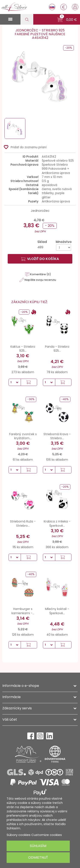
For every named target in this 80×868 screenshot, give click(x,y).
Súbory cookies (19, 835)
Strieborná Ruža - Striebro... (23, 524)
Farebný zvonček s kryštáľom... (23, 436)
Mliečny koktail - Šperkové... (57, 611)
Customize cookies (47, 835)
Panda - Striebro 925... (57, 349)
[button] (67, 20)
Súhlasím (38, 846)
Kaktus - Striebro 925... (23, 349)
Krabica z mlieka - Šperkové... (57, 524)
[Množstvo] (64, 248)
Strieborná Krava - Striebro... (57, 436)
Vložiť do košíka (40, 259)
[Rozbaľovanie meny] (64, 7)
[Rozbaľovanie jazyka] (52, 7)
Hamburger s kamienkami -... (23, 611)
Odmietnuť (38, 857)
